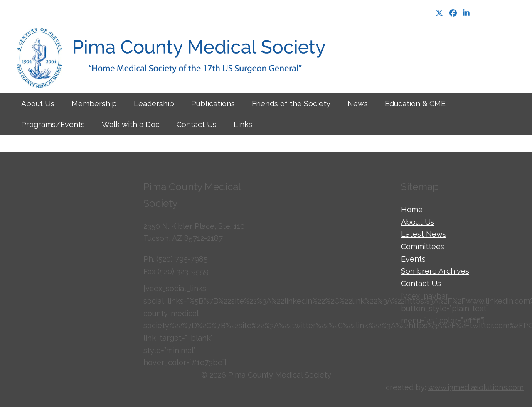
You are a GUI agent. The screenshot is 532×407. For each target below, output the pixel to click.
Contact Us (421, 283)
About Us (418, 222)
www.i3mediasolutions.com (476, 387)
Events (413, 259)
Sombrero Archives (435, 271)
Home (412, 210)
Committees (423, 246)
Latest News (424, 234)
